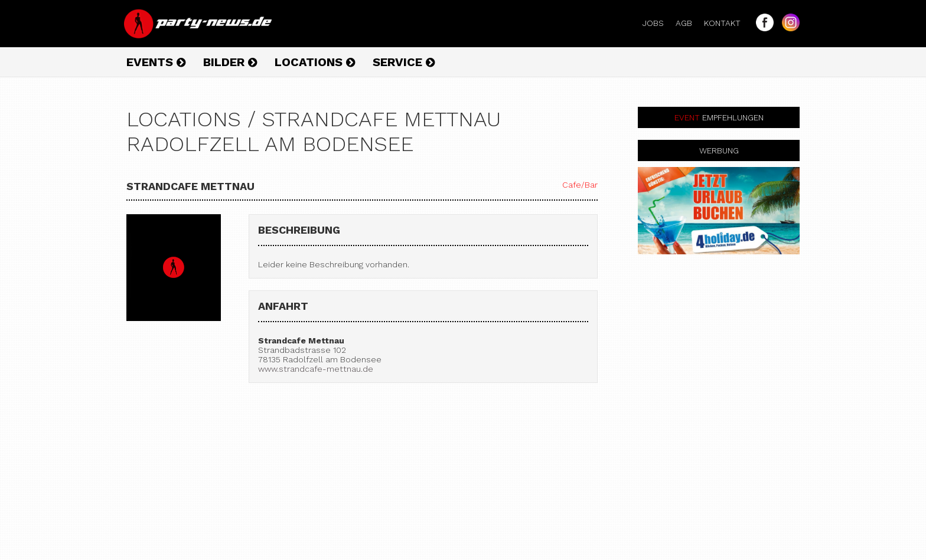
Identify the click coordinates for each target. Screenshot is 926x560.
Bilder (230, 62)
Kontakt (727, 23)
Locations (315, 62)
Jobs (658, 23)
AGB (689, 23)
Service (404, 62)
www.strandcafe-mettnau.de (316, 369)
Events (156, 62)
